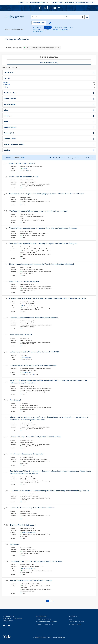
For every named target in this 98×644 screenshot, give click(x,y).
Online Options (27, 357)
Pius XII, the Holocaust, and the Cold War (27, 454)
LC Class (7, 150)
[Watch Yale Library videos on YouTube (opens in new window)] (9, 626)
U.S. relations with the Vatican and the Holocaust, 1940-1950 (35, 352)
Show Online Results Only (49, 63)
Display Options (59, 158)
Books (5, 82)
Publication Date (10, 93)
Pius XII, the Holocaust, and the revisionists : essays (31, 580)
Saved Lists (23, 2)
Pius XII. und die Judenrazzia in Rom (24, 177)
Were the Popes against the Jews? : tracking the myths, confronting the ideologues (43, 228)
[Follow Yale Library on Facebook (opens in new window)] (4, 626)
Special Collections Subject (14, 144)
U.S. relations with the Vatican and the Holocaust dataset (33, 365)
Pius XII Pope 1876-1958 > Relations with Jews (40, 48)
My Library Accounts (44, 619)
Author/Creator (10, 98)
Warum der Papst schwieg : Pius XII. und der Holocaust (32, 508)
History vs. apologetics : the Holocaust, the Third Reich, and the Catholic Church (42, 264)
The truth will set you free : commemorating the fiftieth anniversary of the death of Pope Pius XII (50, 491)
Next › (23, 158)
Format (7, 78)
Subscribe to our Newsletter (46, 622)
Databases (47, 30)
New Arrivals (38, 31)
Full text (24, 169)
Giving (71, 619)
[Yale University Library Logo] (49, 8)
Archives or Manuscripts (64, 27)
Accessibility (73, 616)
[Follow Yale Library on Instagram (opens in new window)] (6, 626)
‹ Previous (15, 158)
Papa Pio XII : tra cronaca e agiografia (24, 281)
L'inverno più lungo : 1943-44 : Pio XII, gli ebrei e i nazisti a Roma (35, 437)
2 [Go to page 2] (50, 601)
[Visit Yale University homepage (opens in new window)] (7, 636)
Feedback (70, 2)
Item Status (8, 72)
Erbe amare (15, 544)
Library (7, 110)
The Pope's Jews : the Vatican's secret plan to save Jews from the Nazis (38, 211)
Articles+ (36, 30)
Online (6, 87)
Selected (88, 158)
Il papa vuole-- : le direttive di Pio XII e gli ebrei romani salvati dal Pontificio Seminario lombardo (47, 298)
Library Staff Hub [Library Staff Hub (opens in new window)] (75, 625)
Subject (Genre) (10, 138)
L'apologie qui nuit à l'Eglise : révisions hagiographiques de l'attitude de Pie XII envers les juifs (47, 194)
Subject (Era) (9, 133)
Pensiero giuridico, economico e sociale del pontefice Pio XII (34, 318)
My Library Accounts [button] (84, 2)
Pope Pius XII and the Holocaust (22, 163)
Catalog (48, 27)
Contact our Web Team (45, 625)
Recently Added (10, 104)
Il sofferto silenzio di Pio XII (21, 335)
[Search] (47, 17)
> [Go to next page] (53, 601)
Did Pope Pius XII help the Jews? (23, 525)
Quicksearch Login (38, 2)
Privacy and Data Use (76, 622)
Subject (7, 121)
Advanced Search (39, 23)
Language (8, 116)
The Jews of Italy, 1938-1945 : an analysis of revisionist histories (36, 561)
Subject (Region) (10, 127)
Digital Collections (61, 30)
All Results (37, 27)
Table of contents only (29, 306)
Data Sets (7, 85)
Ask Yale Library (57, 2)
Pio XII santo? (16, 400)
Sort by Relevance (74, 158)
